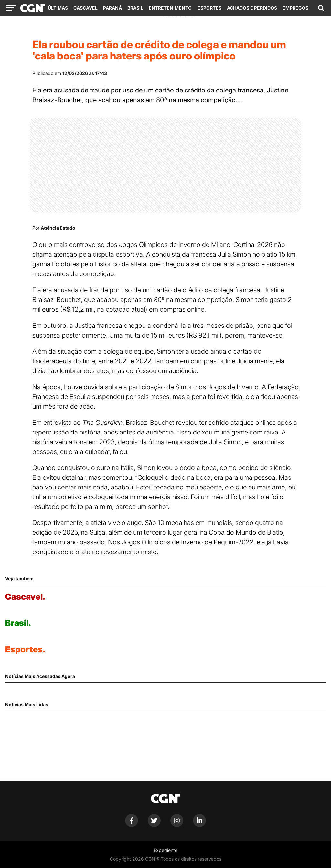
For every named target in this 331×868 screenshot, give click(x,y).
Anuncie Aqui (178, 18)
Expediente (165, 850)
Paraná (112, 8)
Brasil (135, 8)
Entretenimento (170, 8)
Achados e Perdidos (252, 8)
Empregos (295, 8)
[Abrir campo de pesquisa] (321, 8)
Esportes (209, 8)
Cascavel (85, 8)
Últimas (58, 8)
